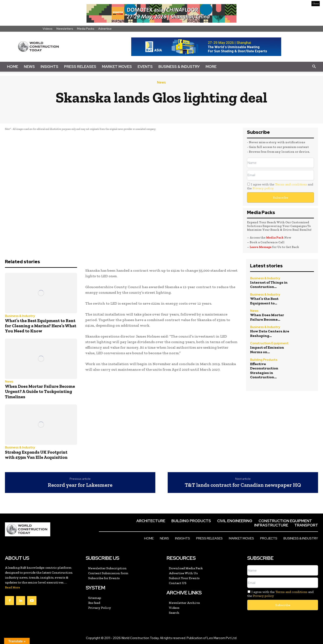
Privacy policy (263, 188)
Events (145, 67)
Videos (48, 29)
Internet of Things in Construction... (269, 285)
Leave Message (261, 247)
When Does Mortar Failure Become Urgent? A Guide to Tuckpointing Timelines (40, 391)
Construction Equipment (269, 343)
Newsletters (65, 29)
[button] (314, 67)
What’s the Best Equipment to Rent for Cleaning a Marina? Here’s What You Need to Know (41, 326)
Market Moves (117, 67)
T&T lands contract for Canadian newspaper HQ (243, 485)
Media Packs (86, 29)
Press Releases (80, 67)
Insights (49, 67)
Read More (12, 588)
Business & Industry (179, 67)
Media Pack (275, 238)
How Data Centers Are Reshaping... (270, 333)
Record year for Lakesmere (80, 485)
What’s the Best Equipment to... (264, 301)
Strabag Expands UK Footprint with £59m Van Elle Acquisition (36, 455)
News (29, 67)
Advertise (105, 29)
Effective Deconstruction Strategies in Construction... (264, 371)
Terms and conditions (291, 184)
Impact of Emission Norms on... (267, 350)
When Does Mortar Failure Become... (267, 317)
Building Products (264, 360)
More (211, 67)
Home (13, 67)
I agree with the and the (280, 186)
